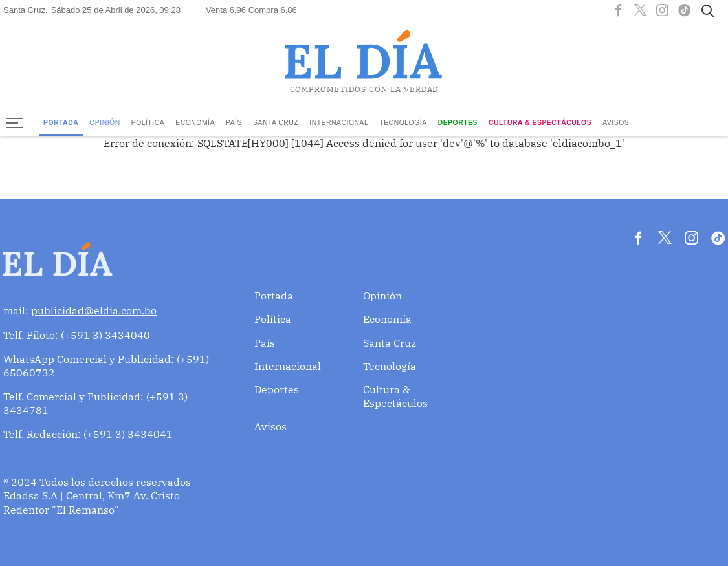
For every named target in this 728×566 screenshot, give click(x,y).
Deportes (458, 123)
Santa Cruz (276, 123)
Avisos (616, 123)
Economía (195, 123)
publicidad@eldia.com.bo (94, 310)
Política (148, 123)
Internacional (339, 123)
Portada (61, 123)
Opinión (105, 123)
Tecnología (403, 123)
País (234, 123)
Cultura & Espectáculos (540, 123)
